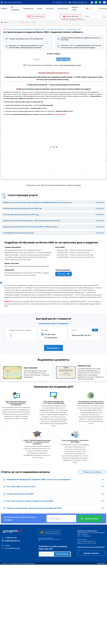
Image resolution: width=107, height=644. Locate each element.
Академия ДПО (12, 16)
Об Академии (15, 9)
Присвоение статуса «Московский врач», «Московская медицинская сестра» (32, 221)
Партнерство (28, 9)
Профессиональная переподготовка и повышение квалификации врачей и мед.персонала (37, 202)
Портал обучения (71, 16)
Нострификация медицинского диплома (19, 233)
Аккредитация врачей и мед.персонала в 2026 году (23, 208)
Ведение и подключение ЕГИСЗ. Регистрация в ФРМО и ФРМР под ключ (30, 227)
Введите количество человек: (21, 330)
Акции (40, 9)
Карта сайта (101, 563)
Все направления (35, 16)
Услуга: (74, 330)
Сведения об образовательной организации (73, 19)
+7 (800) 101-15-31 (60, 2)
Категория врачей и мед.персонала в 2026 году (21, 214)
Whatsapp (96, 2)
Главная (4, 9)
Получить (64, 274)
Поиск (104, 16)
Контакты (50, 9)
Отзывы (7, 545)
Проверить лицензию (91, 553)
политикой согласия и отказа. (70, 65)
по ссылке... (77, 185)
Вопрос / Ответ (75, 9)
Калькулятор (63, 9)
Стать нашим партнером (12, 548)
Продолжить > (53, 348)
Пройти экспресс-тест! (74, 29)
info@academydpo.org (79, 2)
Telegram (100, 2)
